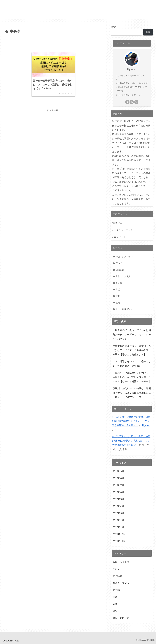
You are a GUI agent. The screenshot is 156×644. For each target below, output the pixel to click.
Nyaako (132, 69)
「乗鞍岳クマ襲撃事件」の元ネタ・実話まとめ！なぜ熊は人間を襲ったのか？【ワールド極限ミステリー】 (132, 377)
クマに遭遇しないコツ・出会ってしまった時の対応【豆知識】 (132, 364)
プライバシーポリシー (123, 230)
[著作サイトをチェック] (127, 102)
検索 (113, 27)
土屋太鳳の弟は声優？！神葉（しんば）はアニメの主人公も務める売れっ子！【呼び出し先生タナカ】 (132, 350)
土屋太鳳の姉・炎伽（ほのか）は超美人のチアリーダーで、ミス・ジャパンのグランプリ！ (132, 335)
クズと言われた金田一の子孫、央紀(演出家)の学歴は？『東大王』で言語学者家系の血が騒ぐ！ (131, 421)
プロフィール (119, 237)
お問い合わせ (119, 223)
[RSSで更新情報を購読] (136, 102)
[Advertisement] (53, 42)
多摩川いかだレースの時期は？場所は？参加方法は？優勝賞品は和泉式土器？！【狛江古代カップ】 (132, 393)
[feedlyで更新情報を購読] (132, 102)
